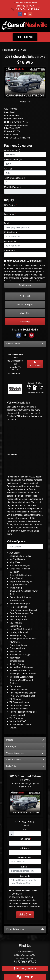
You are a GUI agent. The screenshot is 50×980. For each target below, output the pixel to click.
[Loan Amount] (25, 155)
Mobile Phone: (11, 232)
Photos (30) (25, 102)
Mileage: (8, 131)
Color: (7, 112)
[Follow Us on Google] (30, 14)
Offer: (24, 830)
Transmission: (11, 125)
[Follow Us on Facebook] (20, 14)
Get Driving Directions (25, 969)
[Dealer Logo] (25, 25)
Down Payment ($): (13, 160)
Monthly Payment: (13, 187)
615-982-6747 (28, 9)
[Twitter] (25, 335)
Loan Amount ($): (12, 150)
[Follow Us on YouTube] (25, 14)
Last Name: (10, 214)
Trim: (7, 109)
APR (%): (8, 169)
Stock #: (8, 135)
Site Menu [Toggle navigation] (25, 37)
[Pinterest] (31, 335)
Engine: (8, 122)
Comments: (10, 251)
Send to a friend (25, 760)
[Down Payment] (25, 164)
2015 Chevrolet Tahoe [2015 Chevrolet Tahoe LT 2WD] (25, 57)
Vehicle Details (25, 344)
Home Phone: (11, 242)
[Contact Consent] (5, 261)
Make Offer (25, 313)
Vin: (6, 138)
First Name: (10, 205)
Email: (7, 223)
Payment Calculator (18, 146)
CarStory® (25, 746)
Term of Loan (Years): (14, 178)
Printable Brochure (25, 929)
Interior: (8, 115)
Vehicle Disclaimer (25, 753)
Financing (25, 322)
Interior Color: (11, 119)
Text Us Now (35, 364)
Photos (25, 740)
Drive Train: (10, 128)
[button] (7, 82)
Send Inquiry (25, 285)
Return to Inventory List (14, 50)
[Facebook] (19, 335)
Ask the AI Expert (25, 305)
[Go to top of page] (45, 969)
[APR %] (25, 173)
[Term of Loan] (25, 182)
